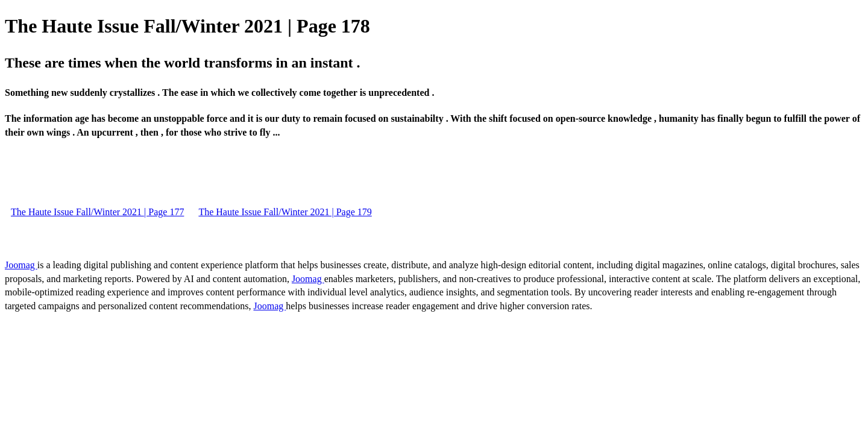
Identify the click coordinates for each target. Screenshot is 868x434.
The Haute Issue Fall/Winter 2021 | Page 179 (285, 212)
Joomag (21, 265)
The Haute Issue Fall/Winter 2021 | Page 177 (97, 212)
